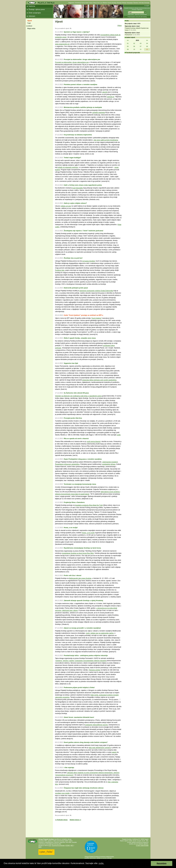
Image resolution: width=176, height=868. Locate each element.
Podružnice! (129, 35)
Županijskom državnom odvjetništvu (67, 464)
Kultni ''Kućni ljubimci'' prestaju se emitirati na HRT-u (83, 315)
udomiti (105, 92)
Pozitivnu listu (60, 270)
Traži (29, 23)
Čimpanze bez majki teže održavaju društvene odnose (84, 788)
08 (147, 46)
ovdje (119, 435)
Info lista (141, 3)
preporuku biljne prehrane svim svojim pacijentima (99, 380)
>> (147, 40)
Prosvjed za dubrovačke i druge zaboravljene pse (82, 59)
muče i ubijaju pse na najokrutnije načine (100, 633)
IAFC (72, 845)
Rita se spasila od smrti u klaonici (76, 439)
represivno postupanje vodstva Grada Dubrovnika (96, 291)
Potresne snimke (94, 670)
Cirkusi (95, 3)
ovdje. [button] (101, 863)
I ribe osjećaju (69, 768)
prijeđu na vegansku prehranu (68, 167)
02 (134, 43)
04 (147, 43)
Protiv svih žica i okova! (73, 575)
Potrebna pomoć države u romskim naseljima (80, 85)
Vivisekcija (78, 3)
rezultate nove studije (62, 793)
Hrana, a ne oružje (88, 533)
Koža (87, 3)
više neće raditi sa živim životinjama (106, 140)
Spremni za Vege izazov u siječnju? (77, 32)
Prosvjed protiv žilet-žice (73, 418)
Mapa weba (131, 14)
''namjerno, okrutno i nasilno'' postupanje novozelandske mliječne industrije (81, 661)
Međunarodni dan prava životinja (80, 578)
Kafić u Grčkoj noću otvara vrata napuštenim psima (83, 185)
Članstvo (136, 3)
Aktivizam (32, 16)
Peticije (124, 3)
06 (134, 46)
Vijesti (30, 21)
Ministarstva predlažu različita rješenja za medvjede (83, 107)
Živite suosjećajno (35, 13)
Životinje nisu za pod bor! (73, 258)
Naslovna (32, 6)
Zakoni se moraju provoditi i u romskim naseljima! (82, 628)
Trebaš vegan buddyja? (72, 158)
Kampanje (130, 3)
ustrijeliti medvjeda (99, 113)
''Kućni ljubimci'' (97, 318)
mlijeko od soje (66, 206)
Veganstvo (71, 3)
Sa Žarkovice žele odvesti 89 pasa (76, 393)
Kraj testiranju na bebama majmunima (78, 135)
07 (141, 46)
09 (128, 49)
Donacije (147, 3)
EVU (50, 845)
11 (141, 49)
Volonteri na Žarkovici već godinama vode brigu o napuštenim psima (78, 396)
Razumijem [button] (162, 863)
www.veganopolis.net (62, 44)
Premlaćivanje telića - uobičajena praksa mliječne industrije (86, 656)
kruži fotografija (78, 188)
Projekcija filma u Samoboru (74, 502)
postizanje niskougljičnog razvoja (96, 725)
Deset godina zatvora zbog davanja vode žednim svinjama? (86, 742)
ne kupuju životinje (89, 261)
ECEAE (68, 845)
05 (128, 46)
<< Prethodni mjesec (61, 820)
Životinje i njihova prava (37, 10)
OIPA (40, 847)
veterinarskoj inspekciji (110, 462)
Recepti (119, 3)
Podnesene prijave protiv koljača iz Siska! (79, 688)
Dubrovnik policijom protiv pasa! (76, 288)
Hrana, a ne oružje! (71, 528)
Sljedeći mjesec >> (75, 820)
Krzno (83, 3)
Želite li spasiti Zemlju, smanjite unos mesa (80, 338)
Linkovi (30, 26)
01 (128, 43)
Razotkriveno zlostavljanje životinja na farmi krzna (82, 548)
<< (128, 40)
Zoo (98, 3)
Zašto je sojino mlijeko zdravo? (75, 203)
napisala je (110, 97)
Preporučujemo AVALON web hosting (137, 17)
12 (147, 49)
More (120, 26)
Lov (101, 3)
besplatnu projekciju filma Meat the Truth (89, 505)
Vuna (91, 3)
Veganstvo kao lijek (71, 363)
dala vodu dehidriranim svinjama (100, 748)
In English (147, 6)
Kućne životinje (112, 3)
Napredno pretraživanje (141, 14)
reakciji (114, 752)
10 (134, 49)
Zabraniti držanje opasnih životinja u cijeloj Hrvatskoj (83, 601)
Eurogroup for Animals (58, 845)
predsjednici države (109, 464)
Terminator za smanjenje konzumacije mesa (80, 484)
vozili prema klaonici (94, 442)
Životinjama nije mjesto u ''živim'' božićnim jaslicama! (84, 231)
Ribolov (105, 3)
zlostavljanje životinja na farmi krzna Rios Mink (78, 553)
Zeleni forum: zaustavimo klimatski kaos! (79, 717)
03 (141, 43)
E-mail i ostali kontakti (142, 845)
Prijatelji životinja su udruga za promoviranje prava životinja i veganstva (137, 9)
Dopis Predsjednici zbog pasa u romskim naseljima (83, 459)
